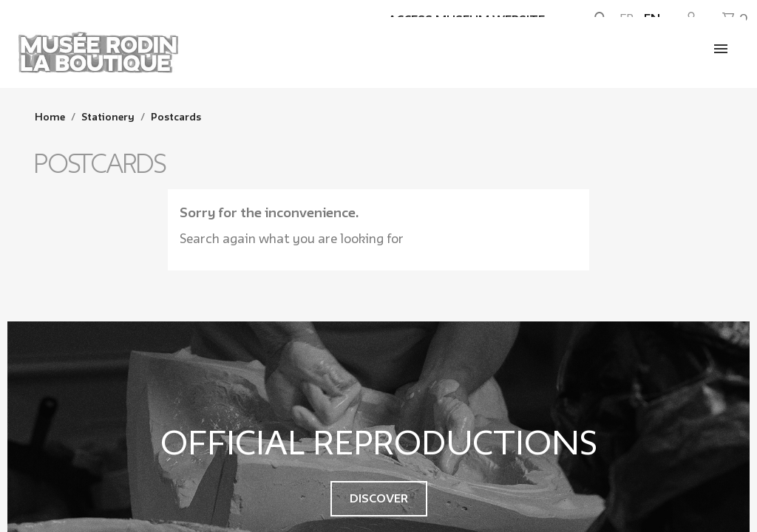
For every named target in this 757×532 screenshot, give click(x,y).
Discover (379, 499)
